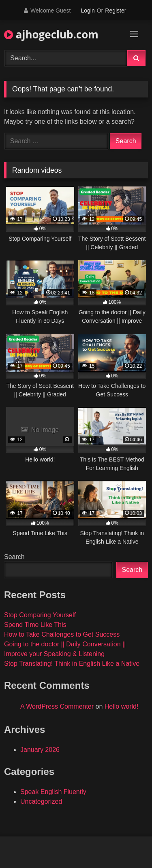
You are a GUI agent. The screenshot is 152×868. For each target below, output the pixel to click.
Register (116, 11)
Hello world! (122, 706)
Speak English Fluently (53, 792)
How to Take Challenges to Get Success (62, 634)
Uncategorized (41, 801)
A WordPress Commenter (57, 706)
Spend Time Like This (35, 625)
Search (14, 557)
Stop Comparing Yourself (40, 615)
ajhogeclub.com (51, 34)
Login (88, 11)
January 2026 (40, 750)
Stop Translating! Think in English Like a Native (72, 664)
